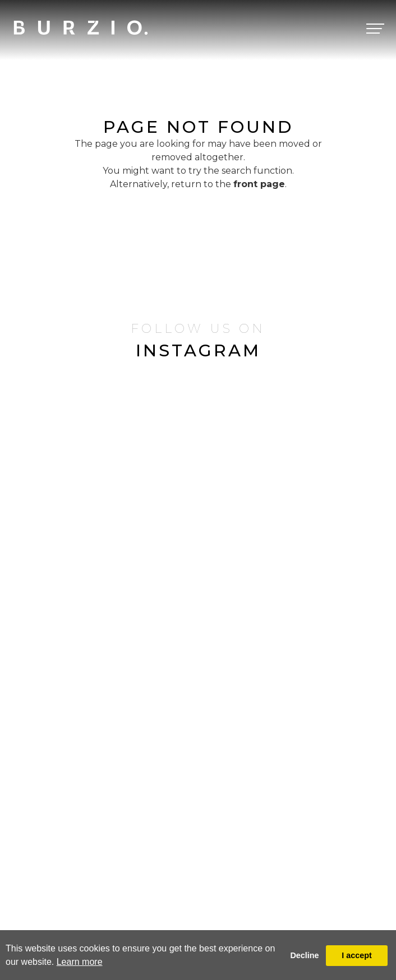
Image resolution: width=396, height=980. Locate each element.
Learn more (80, 962)
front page (259, 184)
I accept (357, 955)
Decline (304, 955)
